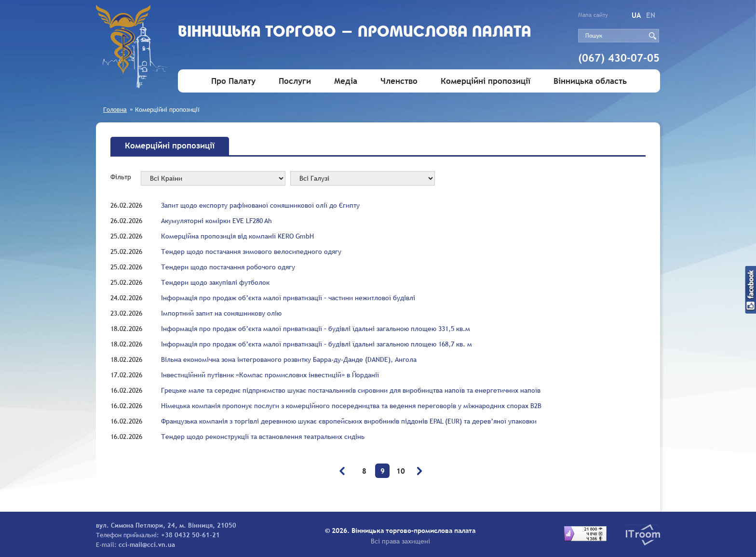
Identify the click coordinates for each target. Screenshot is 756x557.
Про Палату (233, 81)
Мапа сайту (593, 15)
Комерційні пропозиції (486, 81)
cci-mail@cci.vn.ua (147, 544)
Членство (399, 81)
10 (401, 471)
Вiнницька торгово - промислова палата (355, 33)
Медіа (346, 81)
